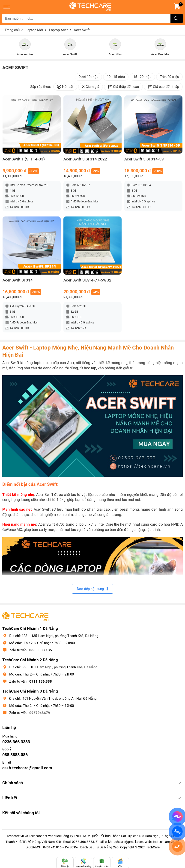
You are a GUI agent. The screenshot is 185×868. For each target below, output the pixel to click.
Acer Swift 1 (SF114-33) (24, 159)
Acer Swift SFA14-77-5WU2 (87, 280)
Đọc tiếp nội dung (92, 589)
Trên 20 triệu (169, 77)
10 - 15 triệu (116, 77)
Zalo (177, 832)
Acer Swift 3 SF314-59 (144, 159)
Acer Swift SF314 (18, 280)
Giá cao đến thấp (163, 87)
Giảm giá (91, 87)
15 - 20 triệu (142, 77)
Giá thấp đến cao (123, 87)
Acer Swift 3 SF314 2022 (85, 159)
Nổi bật (65, 87)
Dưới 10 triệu (88, 77)
